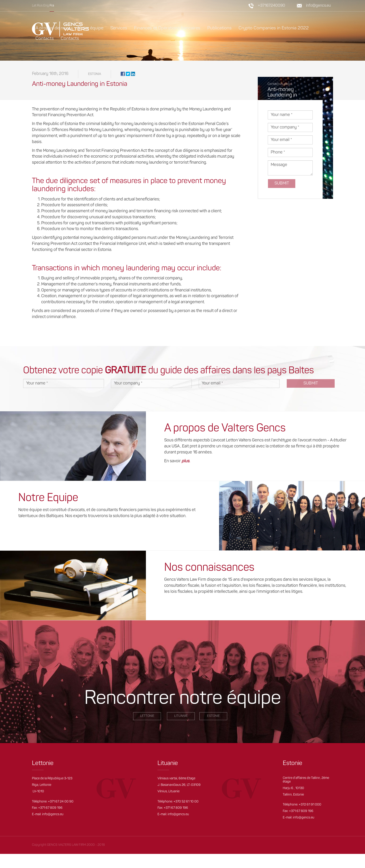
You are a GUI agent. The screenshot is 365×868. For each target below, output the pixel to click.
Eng (46, 6)
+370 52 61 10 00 (186, 802)
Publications (219, 28)
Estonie (213, 716)
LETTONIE (147, 716)
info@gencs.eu (318, 6)
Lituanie (181, 716)
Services (119, 28)
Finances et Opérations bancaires (167, 28)
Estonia (94, 74)
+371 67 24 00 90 (61, 802)
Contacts (45, 39)
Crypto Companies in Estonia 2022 (274, 28)
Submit (282, 183)
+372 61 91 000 (310, 805)
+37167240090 (271, 6)
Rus (40, 6)
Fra (52, 6)
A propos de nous (53, 28)
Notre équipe (90, 28)
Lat (34, 6)
